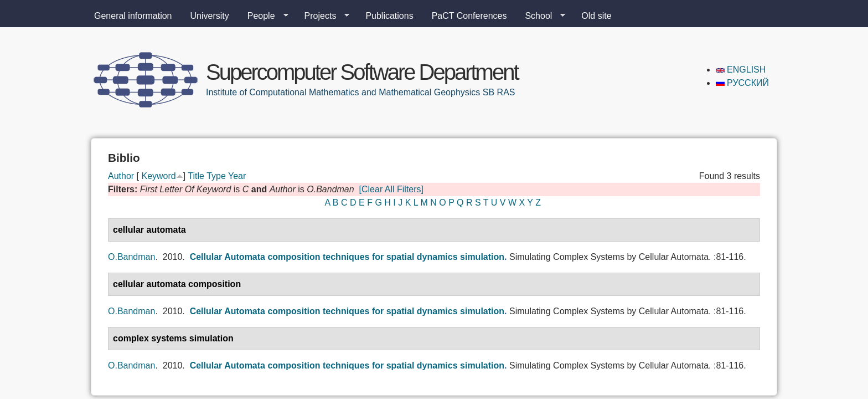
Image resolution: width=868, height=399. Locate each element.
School (541, 16)
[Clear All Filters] (391, 189)
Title (196, 176)
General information (133, 16)
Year (237, 176)
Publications (389, 16)
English (741, 70)
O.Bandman (131, 257)
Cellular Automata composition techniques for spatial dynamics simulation (347, 257)
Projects (323, 16)
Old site (596, 16)
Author (121, 176)
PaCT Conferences (469, 16)
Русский (742, 83)
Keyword (158, 176)
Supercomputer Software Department (362, 72)
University (210, 16)
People (263, 16)
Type (216, 176)
